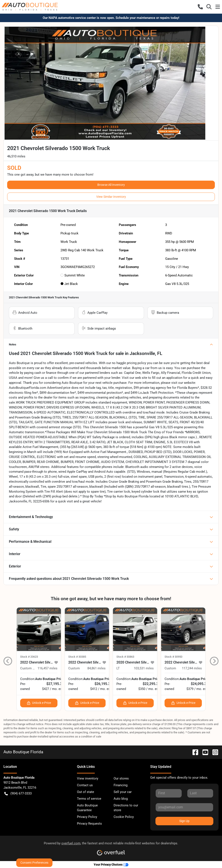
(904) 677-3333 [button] (18, 794)
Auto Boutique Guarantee (87, 808)
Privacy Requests (89, 824)
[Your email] (184, 807)
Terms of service (89, 799)
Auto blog (121, 799)
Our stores (121, 778)
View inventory (88, 778)
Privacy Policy (87, 817)
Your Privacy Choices (111, 865)
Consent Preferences (34, 863)
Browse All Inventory (111, 185)
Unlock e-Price (39, 703)
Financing (121, 785)
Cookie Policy (124, 817)
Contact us (85, 785)
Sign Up (184, 821)
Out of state (86, 792)
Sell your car (123, 792)
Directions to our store (126, 808)
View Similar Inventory (111, 197)
